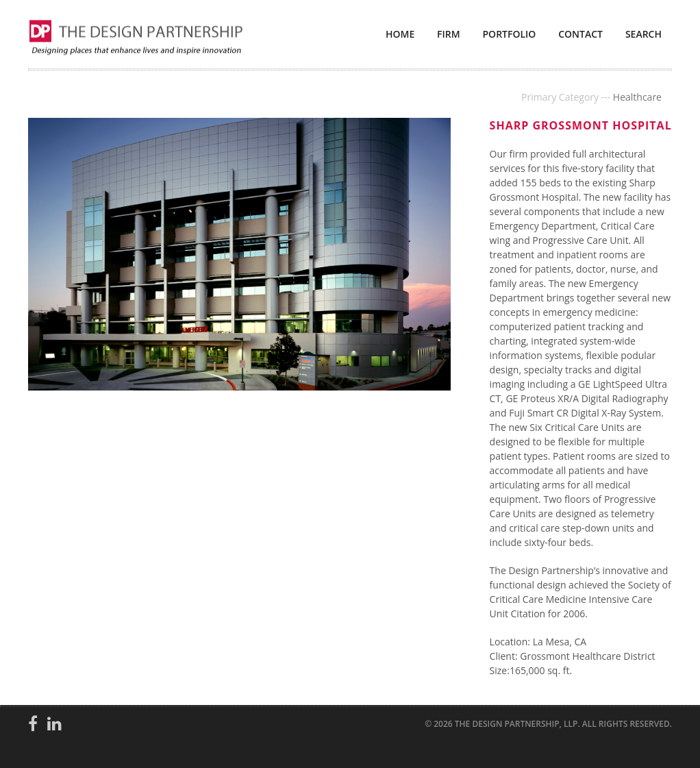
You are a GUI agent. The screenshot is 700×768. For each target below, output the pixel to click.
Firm (449, 34)
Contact (580, 34)
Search (643, 34)
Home (400, 34)
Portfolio (510, 34)
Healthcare (637, 97)
